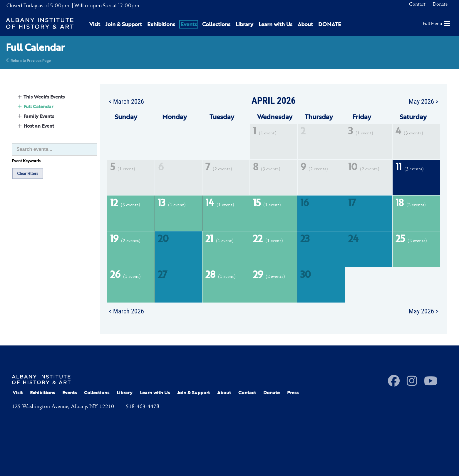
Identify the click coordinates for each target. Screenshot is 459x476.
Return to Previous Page (31, 60)
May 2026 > (424, 101)
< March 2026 (126, 101)
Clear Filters (28, 173)
